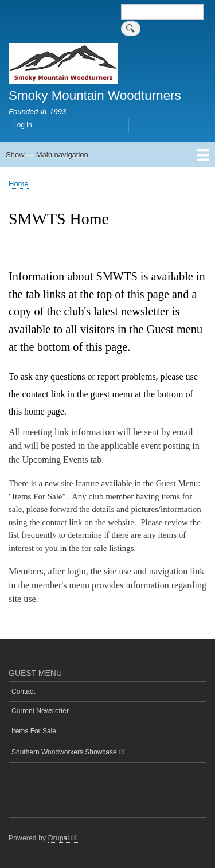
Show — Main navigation (47, 155)
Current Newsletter (40, 711)
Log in (23, 125)
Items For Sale (34, 731)
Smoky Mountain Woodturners (95, 95)
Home (19, 184)
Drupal (64, 838)
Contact (23, 691)
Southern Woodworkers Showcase (69, 751)
